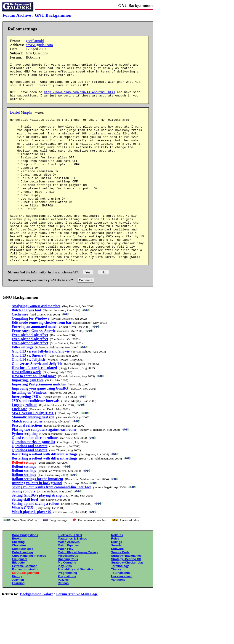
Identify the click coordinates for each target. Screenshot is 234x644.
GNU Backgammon (53, 15)
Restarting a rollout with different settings (44, 490)
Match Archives (69, 578)
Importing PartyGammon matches (39, 421)
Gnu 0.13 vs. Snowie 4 (29, 392)
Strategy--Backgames (126, 592)
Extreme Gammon (25, 602)
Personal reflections (27, 462)
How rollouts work (26, 408)
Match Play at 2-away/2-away (78, 589)
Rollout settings (24, 503)
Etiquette (18, 599)
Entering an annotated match (35, 363)
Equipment (20, 595)
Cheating (18, 578)
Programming (68, 609)
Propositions (67, 613)
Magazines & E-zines (72, 575)
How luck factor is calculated (34, 404)
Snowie (116, 582)
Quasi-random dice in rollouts (35, 474)
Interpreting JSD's (26, 433)
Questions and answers (29, 482)
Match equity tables (27, 458)
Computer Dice (22, 585)
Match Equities (68, 582)
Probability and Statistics (76, 606)
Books (16, 575)
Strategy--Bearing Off (126, 595)
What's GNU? (23, 544)
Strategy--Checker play (127, 599)
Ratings (63, 619)
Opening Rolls (68, 595)
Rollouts (117, 571)
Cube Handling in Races (29, 592)
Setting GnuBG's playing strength (38, 532)
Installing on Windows (29, 429)
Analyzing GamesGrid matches (36, 342)
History (17, 613)
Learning (18, 619)
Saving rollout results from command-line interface (52, 523)
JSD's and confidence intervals (36, 437)
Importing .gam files (28, 416)
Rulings (117, 578)
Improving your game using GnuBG (40, 425)
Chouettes (19, 582)
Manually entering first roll (33, 453)
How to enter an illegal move (34, 412)
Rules (115, 575)
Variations (118, 616)
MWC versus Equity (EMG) (34, 449)
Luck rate (19, 445)
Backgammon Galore (37, 630)
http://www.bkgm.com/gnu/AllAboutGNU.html (80, 98)
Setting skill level (25, 536)
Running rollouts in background (37, 519)
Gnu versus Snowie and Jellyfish (37, 400)
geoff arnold (35, 41)
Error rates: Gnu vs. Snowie (34, 367)
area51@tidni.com (39, 45)
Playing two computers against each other (44, 466)
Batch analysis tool (26, 346)
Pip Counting (67, 599)
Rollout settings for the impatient (37, 515)
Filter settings (22, 383)
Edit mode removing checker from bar (42, 359)
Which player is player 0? (32, 548)
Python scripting (25, 470)
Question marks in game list (33, 478)
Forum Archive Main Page (77, 630)
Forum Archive (17, 15)
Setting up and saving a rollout (36, 540)
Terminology (120, 602)
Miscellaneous (68, 592)
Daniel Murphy (21, 120)
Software (117, 585)
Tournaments (120, 609)
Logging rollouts (24, 441)
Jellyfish (18, 616)
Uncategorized (121, 613)
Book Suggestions (25, 571)
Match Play (66, 585)
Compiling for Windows (30, 355)
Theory (116, 606)
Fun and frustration (25, 606)
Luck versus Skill (70, 571)
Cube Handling (22, 589)
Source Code (120, 589)
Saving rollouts (23, 528)
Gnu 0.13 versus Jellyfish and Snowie (41, 388)
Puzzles (63, 616)
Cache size (20, 351)
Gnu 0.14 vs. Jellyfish (28, 396)
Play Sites (65, 602)
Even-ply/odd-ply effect (30, 371)
